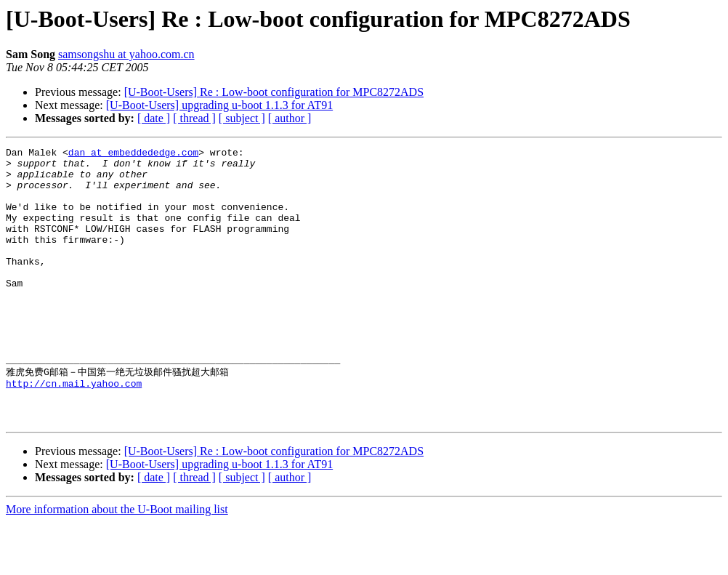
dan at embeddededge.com (133, 154)
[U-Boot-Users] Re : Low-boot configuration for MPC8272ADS (274, 92)
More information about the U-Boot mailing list (117, 562)
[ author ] (290, 118)
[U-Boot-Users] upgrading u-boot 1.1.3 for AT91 (219, 105)
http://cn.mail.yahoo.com (74, 430)
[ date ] (154, 118)
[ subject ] (242, 118)
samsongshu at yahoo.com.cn (126, 54)
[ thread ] (194, 118)
